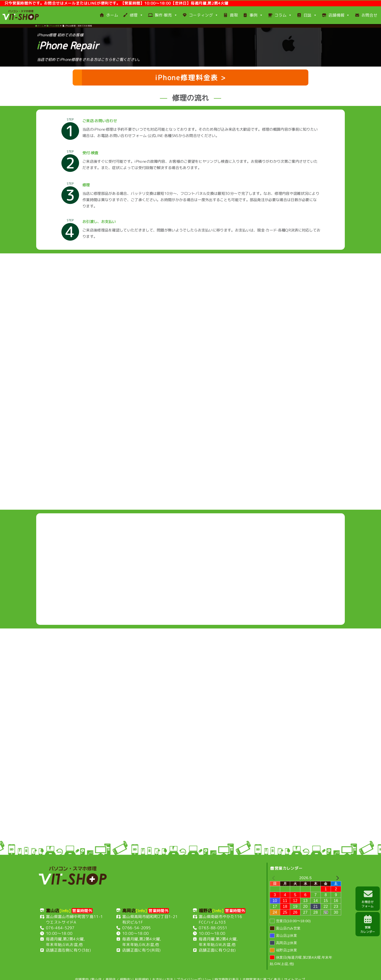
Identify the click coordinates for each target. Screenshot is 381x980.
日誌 (307, 15)
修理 (133, 15)
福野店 (125, 968)
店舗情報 (336, 15)
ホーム (109, 15)
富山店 (96, 968)
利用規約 (142, 968)
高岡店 (111, 968)
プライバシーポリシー (194, 968)
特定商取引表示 (227, 968)
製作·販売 (163, 15)
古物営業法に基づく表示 (262, 968)
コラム (280, 15)
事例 (253, 15)
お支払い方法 (163, 968)
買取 (230, 15)
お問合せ (366, 15)
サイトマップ (294, 968)
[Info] (65, 900)
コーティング (200, 15)
